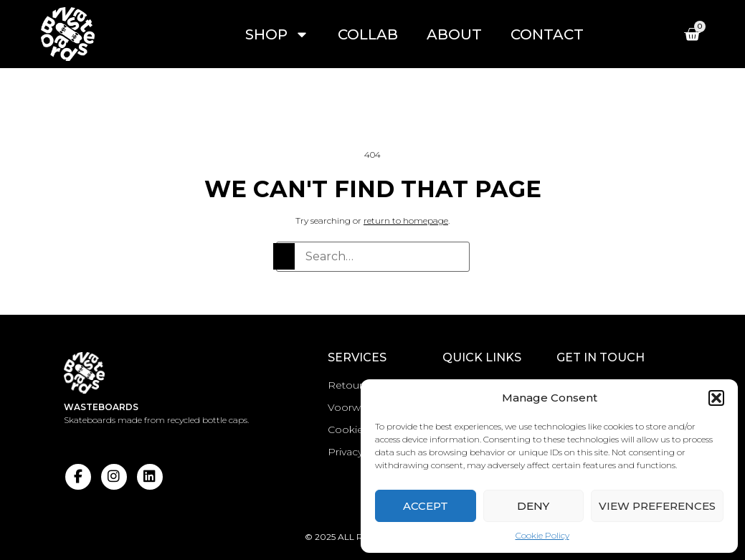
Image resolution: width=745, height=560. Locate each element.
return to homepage (406, 220)
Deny (533, 506)
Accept (426, 506)
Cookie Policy (542, 535)
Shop (277, 34)
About (454, 34)
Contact (547, 34)
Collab (368, 34)
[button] (716, 398)
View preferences (657, 506)
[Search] (284, 256)
